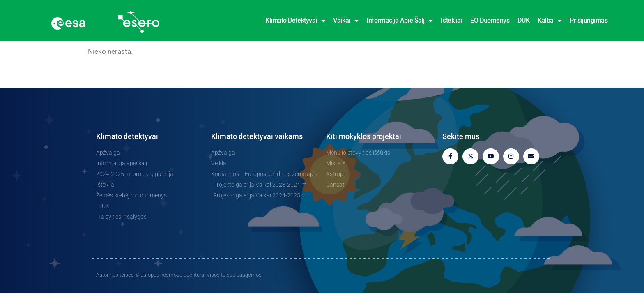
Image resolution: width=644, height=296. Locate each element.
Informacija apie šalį (399, 21)
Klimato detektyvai (295, 21)
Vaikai (346, 21)
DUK (523, 20)
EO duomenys (490, 20)
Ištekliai (451, 20)
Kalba (550, 21)
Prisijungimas (589, 20)
